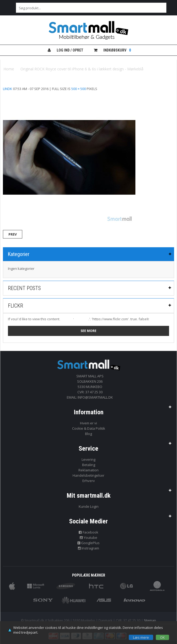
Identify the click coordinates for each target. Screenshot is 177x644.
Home (9, 69)
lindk (8, 89)
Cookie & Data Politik (89, 428)
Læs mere (141, 637)
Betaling (89, 465)
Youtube (88, 538)
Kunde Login (89, 506)
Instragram (89, 548)
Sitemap (150, 620)
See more (88, 331)
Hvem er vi (88, 423)
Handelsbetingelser (88, 475)
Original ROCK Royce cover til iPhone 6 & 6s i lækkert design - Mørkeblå (82, 69)
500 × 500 (79, 89)
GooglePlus (89, 543)
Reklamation (88, 470)
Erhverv (89, 481)
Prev (13, 234)
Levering (88, 459)
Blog (88, 434)
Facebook (88, 532)
